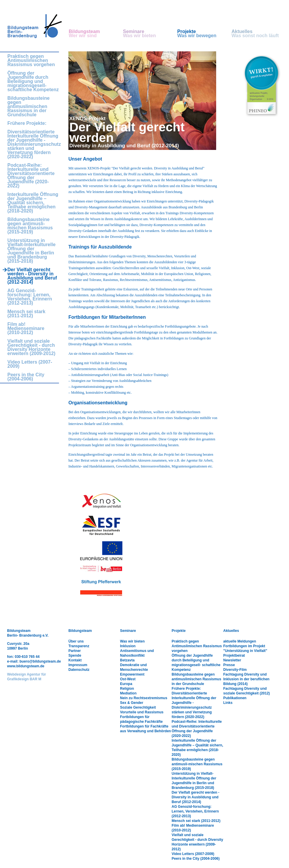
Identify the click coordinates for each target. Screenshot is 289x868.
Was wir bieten (132, 641)
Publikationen (235, 698)
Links (228, 703)
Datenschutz (79, 670)
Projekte (204, 34)
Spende (75, 656)
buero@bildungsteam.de (40, 661)
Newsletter (232, 660)
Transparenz (79, 646)
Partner (75, 651)
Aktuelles (259, 34)
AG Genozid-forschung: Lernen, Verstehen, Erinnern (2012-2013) (30, 297)
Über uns (76, 641)
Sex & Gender (132, 703)
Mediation (128, 693)
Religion (127, 689)
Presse (229, 665)
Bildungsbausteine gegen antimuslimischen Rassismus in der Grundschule (28, 107)
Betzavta (127, 660)
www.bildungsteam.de (26, 666)
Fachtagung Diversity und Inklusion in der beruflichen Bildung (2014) (246, 679)
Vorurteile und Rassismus (142, 712)
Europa (126, 684)
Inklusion (128, 646)
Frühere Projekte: (27, 123)
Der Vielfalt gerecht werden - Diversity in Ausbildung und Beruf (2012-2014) (196, 797)
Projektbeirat (234, 656)
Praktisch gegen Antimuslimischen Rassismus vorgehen (31, 61)
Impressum (78, 665)
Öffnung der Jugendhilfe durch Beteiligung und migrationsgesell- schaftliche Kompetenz (33, 81)
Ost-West (128, 679)
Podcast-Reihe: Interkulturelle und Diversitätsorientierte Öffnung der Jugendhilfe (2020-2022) (31, 176)
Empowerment (132, 674)
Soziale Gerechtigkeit (138, 707)
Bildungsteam (96, 34)
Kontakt (75, 660)
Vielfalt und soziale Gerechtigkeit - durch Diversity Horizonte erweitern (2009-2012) (31, 347)
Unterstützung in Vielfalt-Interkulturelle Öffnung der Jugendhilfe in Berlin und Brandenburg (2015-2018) (31, 251)
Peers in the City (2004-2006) (26, 377)
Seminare (150, 34)
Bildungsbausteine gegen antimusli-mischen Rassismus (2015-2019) (30, 226)
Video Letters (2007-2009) (30, 364)
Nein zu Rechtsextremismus (144, 698)
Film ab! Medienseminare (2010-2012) (26, 328)
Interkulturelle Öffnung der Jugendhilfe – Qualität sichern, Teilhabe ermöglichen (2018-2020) (33, 203)
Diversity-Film (235, 670)
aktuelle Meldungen (240, 641)
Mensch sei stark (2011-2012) (26, 314)
